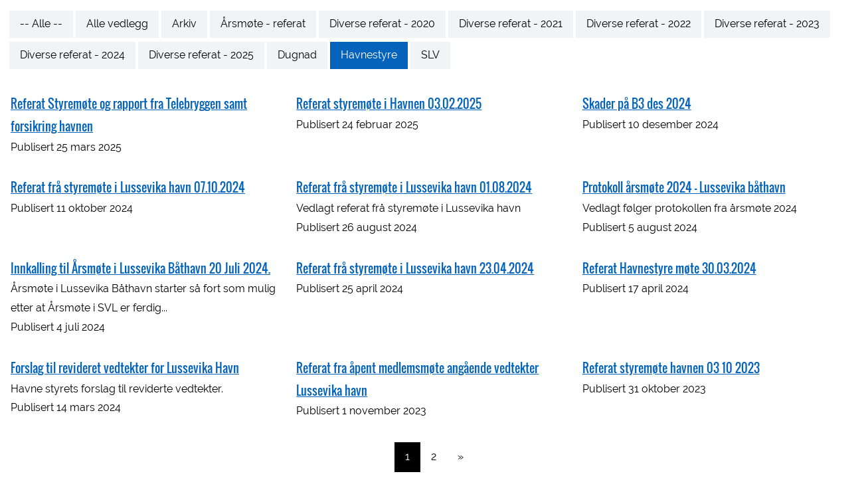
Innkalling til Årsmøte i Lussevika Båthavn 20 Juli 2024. (140, 268)
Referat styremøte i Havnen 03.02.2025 (389, 104)
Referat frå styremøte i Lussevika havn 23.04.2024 (415, 268)
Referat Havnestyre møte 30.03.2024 (669, 268)
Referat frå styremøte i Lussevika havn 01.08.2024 (414, 187)
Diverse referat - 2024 (72, 55)
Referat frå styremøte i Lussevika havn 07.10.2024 (128, 187)
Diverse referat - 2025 (201, 55)
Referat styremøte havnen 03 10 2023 (671, 368)
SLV (430, 55)
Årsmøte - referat (263, 24)
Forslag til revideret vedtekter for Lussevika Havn (125, 368)
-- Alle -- (41, 24)
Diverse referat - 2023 (767, 24)
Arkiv (184, 24)
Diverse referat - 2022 (639, 24)
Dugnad (297, 55)
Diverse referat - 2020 (382, 24)
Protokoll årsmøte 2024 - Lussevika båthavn (684, 187)
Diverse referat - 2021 (511, 24)
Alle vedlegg (117, 24)
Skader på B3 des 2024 (637, 104)
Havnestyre (369, 55)
